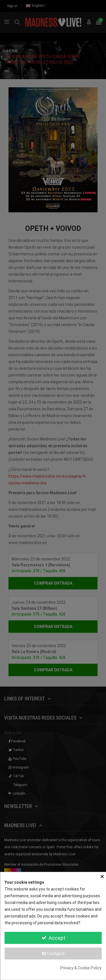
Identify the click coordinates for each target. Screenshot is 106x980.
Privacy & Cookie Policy (81, 968)
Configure (53, 954)
